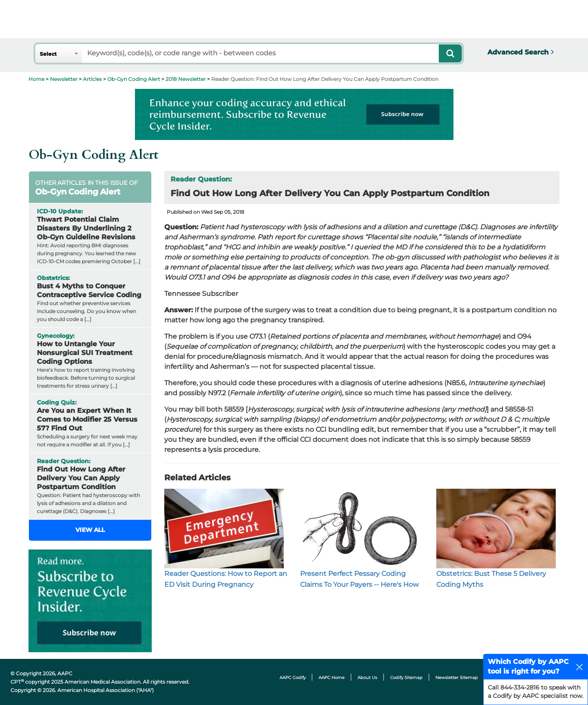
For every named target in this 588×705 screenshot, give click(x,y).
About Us (367, 678)
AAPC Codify (293, 678)
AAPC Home (332, 678)
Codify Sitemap (406, 678)
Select (48, 54)
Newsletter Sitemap (457, 678)
